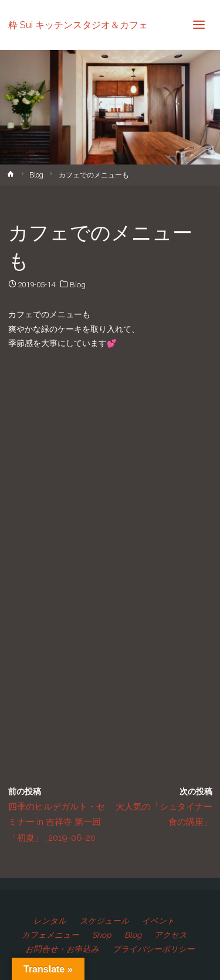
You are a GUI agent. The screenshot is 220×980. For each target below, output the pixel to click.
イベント (158, 921)
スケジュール (104, 921)
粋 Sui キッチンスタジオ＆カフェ (78, 24)
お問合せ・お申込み (62, 949)
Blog (36, 175)
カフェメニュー (50, 935)
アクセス (171, 935)
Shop (101, 935)
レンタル (50, 921)
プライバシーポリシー (154, 949)
